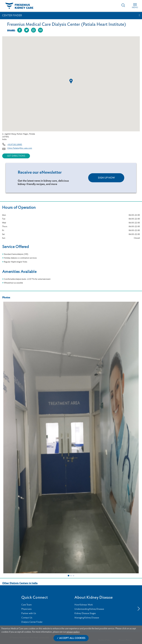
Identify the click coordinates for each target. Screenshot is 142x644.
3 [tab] (73, 576)
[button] (71, 81)
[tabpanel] (71, 437)
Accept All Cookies (72, 638)
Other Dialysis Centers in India (20, 583)
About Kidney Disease (94, 597)
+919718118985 (15, 145)
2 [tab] (71, 576)
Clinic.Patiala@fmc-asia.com (20, 148)
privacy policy (73, 632)
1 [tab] (69, 576)
